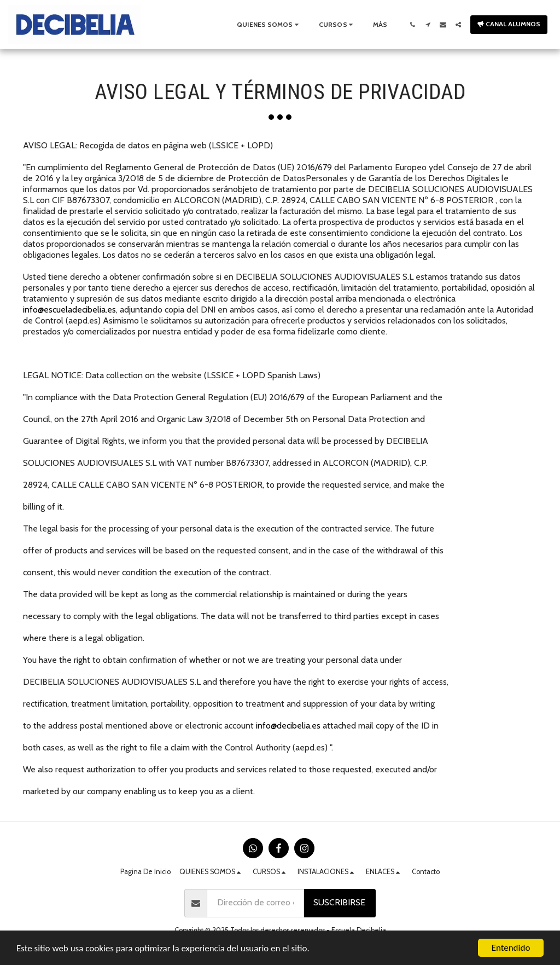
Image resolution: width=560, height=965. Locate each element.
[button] (269, 25)
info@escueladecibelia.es (69, 310)
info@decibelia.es (288, 726)
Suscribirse (339, 902)
